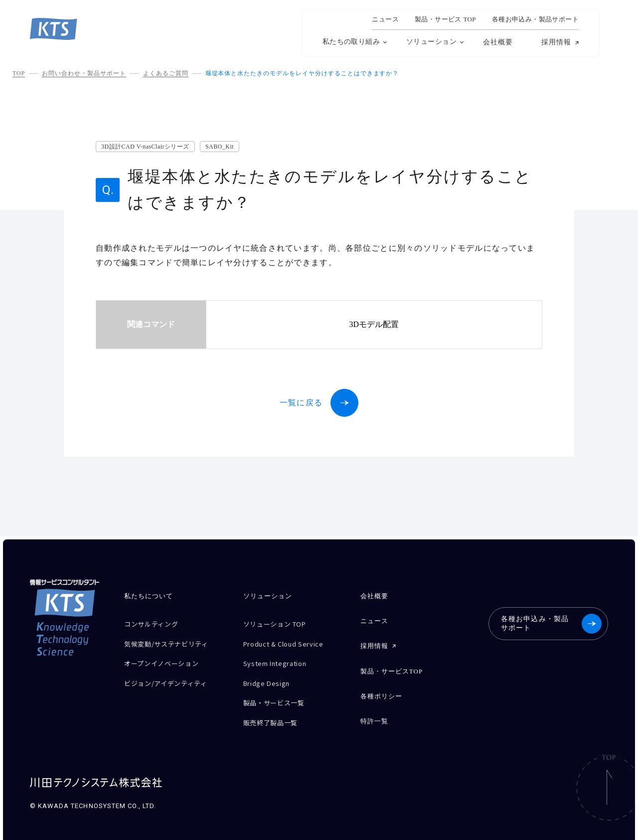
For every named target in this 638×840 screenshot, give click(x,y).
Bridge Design (270, 675)
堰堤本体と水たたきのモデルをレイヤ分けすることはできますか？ (302, 73)
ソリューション (431, 42)
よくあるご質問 (166, 73)
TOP (19, 73)
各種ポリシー (381, 688)
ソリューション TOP (280, 623)
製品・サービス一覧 (278, 693)
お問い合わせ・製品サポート (84, 73)
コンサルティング (155, 623)
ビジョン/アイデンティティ (172, 675)
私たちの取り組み (351, 42)
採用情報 (556, 42)
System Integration (281, 658)
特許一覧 (374, 711)
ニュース (385, 19)
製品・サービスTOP (392, 665)
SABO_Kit (220, 147)
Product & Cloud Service (290, 640)
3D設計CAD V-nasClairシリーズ (145, 147)
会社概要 (498, 42)
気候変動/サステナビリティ (172, 640)
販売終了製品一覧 (274, 710)
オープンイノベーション (167, 658)
